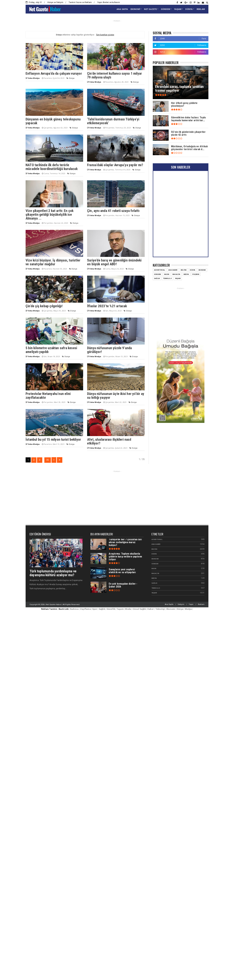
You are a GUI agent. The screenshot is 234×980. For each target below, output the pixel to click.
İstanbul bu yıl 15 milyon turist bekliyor (53, 439)
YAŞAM (178, 9)
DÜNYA (189, 9)
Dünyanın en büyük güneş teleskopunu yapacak (53, 121)
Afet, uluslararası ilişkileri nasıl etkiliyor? (109, 441)
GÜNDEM (165, 9)
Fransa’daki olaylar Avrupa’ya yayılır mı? (115, 165)
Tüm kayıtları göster (105, 35)
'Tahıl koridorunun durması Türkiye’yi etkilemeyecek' (113, 121)
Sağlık (157, 278)
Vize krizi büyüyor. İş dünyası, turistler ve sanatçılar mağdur (53, 262)
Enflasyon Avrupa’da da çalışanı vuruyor (54, 73)
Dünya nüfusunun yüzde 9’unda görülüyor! (110, 350)
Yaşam (178, 278)
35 (48, 460)
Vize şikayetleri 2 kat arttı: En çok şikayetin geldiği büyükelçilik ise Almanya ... (50, 215)
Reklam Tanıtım (49, 609)
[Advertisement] (181, 312)
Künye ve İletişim (55, 2)
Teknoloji (167, 278)
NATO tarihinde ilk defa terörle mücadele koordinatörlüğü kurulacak (52, 167)
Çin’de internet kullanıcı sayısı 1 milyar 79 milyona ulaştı (114, 75)
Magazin (176, 274)
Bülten (184, 270)
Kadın (167, 274)
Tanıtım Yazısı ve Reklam (80, 2)
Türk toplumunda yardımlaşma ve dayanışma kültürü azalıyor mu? (53, 573)
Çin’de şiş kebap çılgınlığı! (44, 306)
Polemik (196, 274)
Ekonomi (202, 270)
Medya (186, 274)
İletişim (181, 604)
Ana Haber (173, 270)
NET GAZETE (150, 9)
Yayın (191, 604)
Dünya (72, 78)
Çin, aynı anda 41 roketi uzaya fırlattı (113, 211)
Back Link (64, 609)
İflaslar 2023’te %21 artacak (107, 306)
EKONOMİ (135, 9)
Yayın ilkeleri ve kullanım (109, 2)
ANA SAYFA (122, 9)
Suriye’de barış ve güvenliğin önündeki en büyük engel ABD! (114, 262)
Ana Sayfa (169, 604)
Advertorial (160, 270)
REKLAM (201, 9)
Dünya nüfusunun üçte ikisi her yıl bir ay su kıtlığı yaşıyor (116, 396)
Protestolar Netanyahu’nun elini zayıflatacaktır (48, 396)
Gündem (157, 274)
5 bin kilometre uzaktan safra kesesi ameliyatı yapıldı (51, 350)
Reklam (201, 604)
